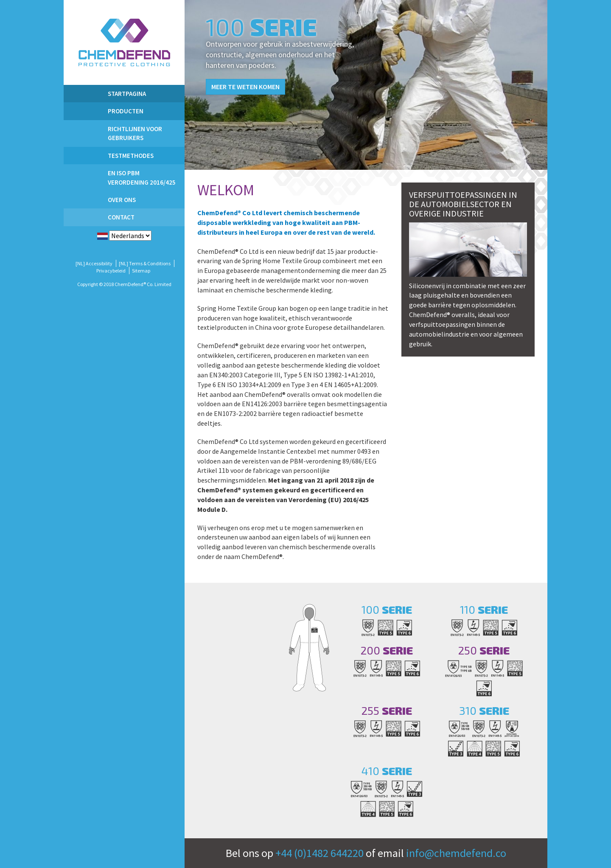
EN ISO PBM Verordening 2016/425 (142, 177)
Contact (121, 217)
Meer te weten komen (245, 87)
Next (526, 153)
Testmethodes (131, 156)
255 (387, 710)
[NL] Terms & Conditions (145, 263)
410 (387, 771)
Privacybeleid (111, 271)
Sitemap (141, 271)
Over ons (122, 200)
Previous (505, 153)
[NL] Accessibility (94, 263)
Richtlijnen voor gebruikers (135, 133)
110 (484, 609)
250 (484, 650)
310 (484, 710)
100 (387, 609)
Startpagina (127, 94)
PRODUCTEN (126, 111)
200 (387, 650)
